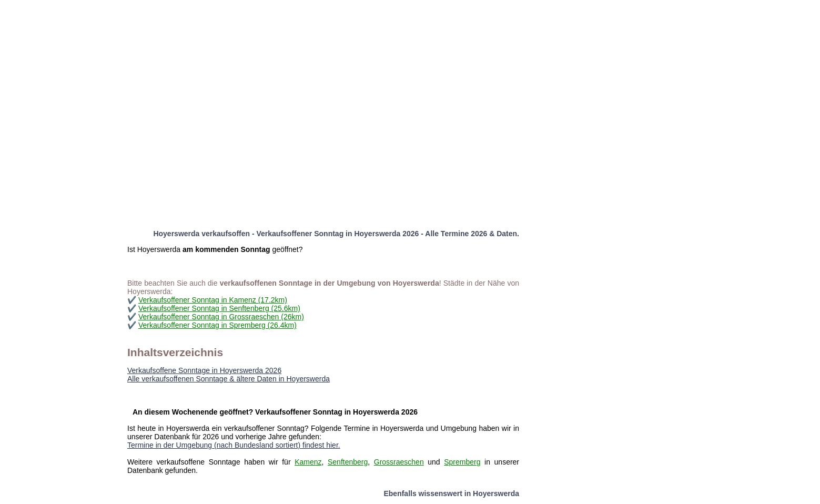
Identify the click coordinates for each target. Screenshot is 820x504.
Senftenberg (348, 462)
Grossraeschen (399, 462)
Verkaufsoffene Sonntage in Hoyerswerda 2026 (204, 370)
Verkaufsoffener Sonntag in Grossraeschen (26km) (221, 317)
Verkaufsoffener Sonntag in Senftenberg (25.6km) (219, 308)
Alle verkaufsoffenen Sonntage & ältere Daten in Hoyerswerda (229, 379)
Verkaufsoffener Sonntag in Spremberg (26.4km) (217, 325)
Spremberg (462, 462)
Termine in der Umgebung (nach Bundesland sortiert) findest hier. (234, 445)
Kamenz (308, 462)
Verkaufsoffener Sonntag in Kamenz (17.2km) (213, 300)
